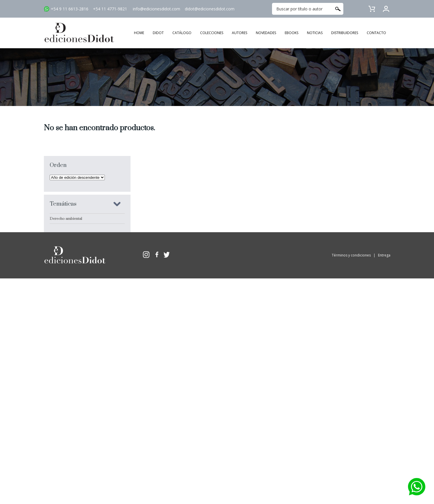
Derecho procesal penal (70, 310)
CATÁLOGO (182, 33)
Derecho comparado (68, 249)
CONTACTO (376, 33)
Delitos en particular (67, 289)
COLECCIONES (212, 33)
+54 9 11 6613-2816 (70, 9)
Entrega (384, 344)
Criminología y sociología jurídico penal (83, 229)
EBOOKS (291, 33)
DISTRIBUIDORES (345, 33)
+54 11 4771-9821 (110, 9)
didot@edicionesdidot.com (210, 9)
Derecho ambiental (66, 219)
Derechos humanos (66, 239)
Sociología (59, 300)
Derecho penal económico (72, 269)
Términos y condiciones (351, 344)
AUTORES (240, 33)
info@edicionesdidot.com (157, 9)
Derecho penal (62, 279)
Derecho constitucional (69, 259)
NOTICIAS (315, 33)
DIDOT (158, 33)
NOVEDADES (266, 33)
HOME (139, 33)
